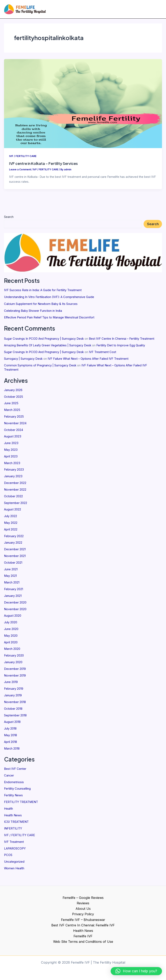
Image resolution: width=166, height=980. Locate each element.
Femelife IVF (83, 936)
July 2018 (10, 730)
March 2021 (12, 584)
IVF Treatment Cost (102, 354)
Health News (13, 817)
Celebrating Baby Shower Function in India (33, 312)
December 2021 (15, 551)
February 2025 (14, 418)
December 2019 (15, 670)
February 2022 (14, 538)
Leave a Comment (20, 171)
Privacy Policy (83, 914)
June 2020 (11, 631)
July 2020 (11, 624)
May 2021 (10, 578)
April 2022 (11, 531)
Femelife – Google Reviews (83, 898)
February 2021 (14, 591)
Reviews (83, 903)
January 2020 (13, 664)
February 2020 (14, 657)
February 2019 (14, 690)
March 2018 (12, 750)
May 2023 (11, 451)
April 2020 (11, 644)
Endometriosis (14, 784)
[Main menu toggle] (157, 10)
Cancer (9, 777)
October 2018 (13, 710)
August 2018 (12, 724)
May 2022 (11, 524)
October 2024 (14, 432)
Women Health (14, 870)
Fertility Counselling (17, 790)
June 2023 (11, 445)
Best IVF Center (15, 770)
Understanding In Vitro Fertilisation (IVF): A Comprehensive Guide (49, 299)
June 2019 (11, 684)
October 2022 (13, 498)
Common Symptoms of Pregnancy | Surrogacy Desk (40, 367)
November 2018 (15, 704)
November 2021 (15, 558)
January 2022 (13, 544)
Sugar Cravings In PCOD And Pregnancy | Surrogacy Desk (44, 340)
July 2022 (11, 518)
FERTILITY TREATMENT (21, 804)
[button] (136, 971)
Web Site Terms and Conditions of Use (83, 942)
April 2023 (11, 458)
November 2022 (15, 491)
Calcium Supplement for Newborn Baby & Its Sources (41, 305)
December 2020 (15, 604)
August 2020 (13, 617)
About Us (83, 909)
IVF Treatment (14, 843)
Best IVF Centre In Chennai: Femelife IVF (83, 925)
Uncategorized (14, 863)
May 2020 (11, 637)
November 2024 (15, 425)
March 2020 (12, 651)
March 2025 (12, 412)
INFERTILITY (13, 830)
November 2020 (15, 611)
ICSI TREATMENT (16, 824)
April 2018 (11, 743)
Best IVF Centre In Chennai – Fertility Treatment (122, 340)
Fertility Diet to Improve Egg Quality (121, 347)
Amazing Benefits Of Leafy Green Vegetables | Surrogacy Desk (48, 347)
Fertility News (13, 797)
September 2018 (15, 717)
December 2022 (15, 485)
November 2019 (15, 677)
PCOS (8, 857)
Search (9, 218)
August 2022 (13, 511)
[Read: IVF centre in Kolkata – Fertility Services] (83, 105)
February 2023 (14, 471)
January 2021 (13, 597)
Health (8, 810)
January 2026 (13, 392)
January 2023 (13, 478)
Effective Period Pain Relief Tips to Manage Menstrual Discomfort (49, 319)
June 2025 (11, 405)
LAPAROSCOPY (15, 850)
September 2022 (16, 505)
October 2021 (13, 564)
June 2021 (11, 571)
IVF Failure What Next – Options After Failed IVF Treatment (88, 360)
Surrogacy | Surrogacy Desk (23, 360)
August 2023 (13, 438)
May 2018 (11, 737)
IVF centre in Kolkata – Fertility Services (43, 165)
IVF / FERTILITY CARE (19, 837)
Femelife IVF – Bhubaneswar (83, 920)
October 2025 (14, 398)
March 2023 (12, 465)
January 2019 (13, 697)
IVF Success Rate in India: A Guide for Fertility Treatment (43, 292)
